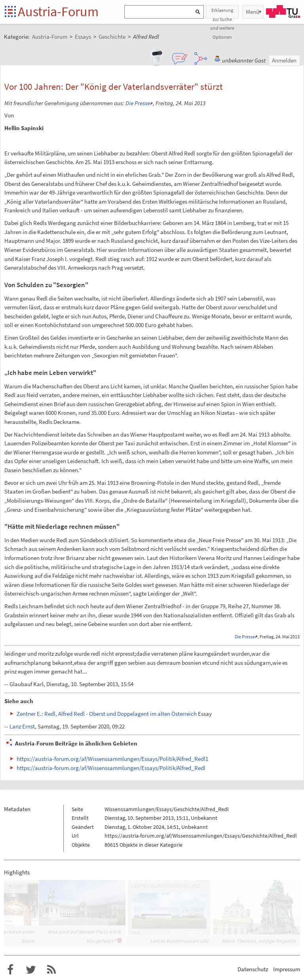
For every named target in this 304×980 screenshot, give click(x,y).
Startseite (11, 12)
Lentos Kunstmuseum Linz (180, 941)
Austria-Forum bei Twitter (31, 970)
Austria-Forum (58, 11)
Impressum (287, 969)
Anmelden (284, 60)
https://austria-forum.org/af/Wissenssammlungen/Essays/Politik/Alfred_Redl (111, 768)
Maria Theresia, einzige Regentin (259, 941)
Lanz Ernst (22, 726)
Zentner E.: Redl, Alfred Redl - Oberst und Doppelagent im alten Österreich (107, 714)
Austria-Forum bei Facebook (10, 970)
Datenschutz (253, 969)
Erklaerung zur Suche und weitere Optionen (222, 13)
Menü (253, 12)
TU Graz (283, 11)
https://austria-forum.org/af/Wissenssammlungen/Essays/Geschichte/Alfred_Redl (201, 836)
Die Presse (138, 103)
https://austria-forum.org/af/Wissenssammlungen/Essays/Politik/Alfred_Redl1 (112, 759)
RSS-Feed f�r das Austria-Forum (51, 970)
